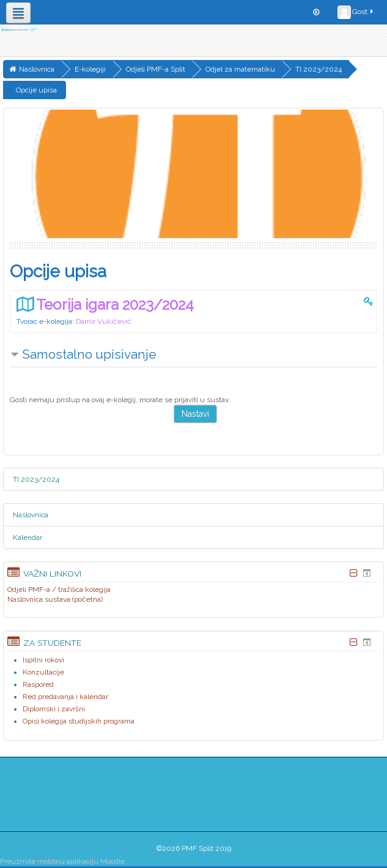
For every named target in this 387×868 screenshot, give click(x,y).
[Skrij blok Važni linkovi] (353, 573)
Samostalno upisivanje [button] (89, 354)
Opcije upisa (36, 90)
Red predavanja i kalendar (65, 697)
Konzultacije (43, 672)
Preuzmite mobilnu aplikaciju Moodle (62, 861)
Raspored (38, 684)
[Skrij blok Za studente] (353, 642)
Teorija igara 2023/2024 (115, 305)
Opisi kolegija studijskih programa (79, 721)
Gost (356, 12)
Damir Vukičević (104, 321)
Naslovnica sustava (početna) (55, 599)
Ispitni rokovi (43, 660)
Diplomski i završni (54, 709)
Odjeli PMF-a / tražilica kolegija (59, 589)
